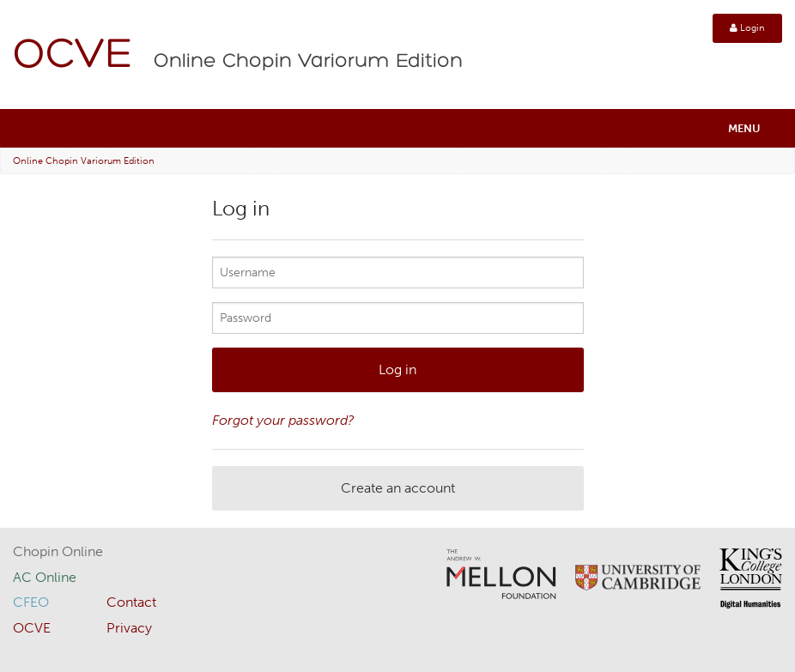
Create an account (398, 488)
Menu (744, 128)
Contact (131, 602)
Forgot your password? (283, 420)
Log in (397, 369)
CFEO (31, 602)
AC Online (45, 577)
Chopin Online (58, 551)
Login (747, 28)
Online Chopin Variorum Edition (308, 62)
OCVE (73, 56)
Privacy (129, 628)
